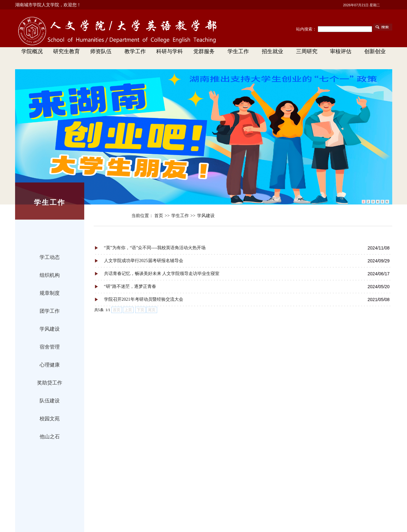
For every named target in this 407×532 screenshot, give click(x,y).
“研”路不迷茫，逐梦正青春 (130, 286)
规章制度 (50, 293)
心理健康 (50, 365)
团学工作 (50, 311)
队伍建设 (50, 401)
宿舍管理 (50, 347)
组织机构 (50, 275)
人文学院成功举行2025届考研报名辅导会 (144, 261)
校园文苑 (50, 419)
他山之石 (50, 437)
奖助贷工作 (50, 383)
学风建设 (50, 329)
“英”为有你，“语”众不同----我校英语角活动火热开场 (155, 248)
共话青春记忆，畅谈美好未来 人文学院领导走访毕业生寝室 (162, 274)
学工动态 (50, 257)
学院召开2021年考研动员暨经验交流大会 (144, 299)
